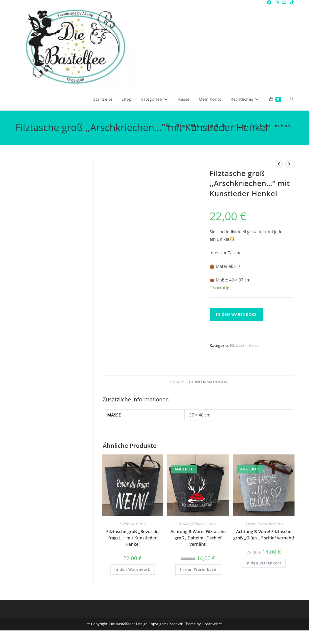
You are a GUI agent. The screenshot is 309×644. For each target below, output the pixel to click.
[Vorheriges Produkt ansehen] (279, 164)
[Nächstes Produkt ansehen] (289, 164)
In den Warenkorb (236, 314)
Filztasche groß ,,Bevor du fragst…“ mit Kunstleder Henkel (132, 538)
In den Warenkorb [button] (132, 569)
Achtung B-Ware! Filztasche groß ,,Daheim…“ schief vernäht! (198, 538)
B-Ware (185, 524)
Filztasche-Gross (245, 345)
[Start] (168, 125)
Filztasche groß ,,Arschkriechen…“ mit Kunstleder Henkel (242, 125)
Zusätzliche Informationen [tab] (198, 382)
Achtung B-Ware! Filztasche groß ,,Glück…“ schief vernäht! (264, 535)
